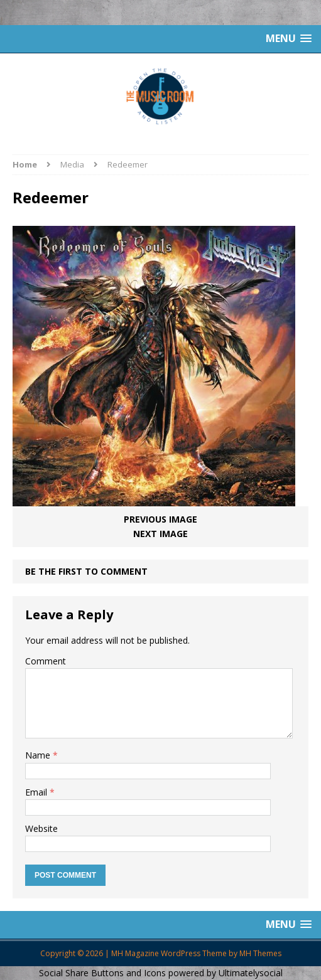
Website (41, 828)
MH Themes (260, 953)
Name (39, 755)
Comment (46, 661)
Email (37, 792)
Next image (160, 534)
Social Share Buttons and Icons (102, 973)
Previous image (160, 519)
